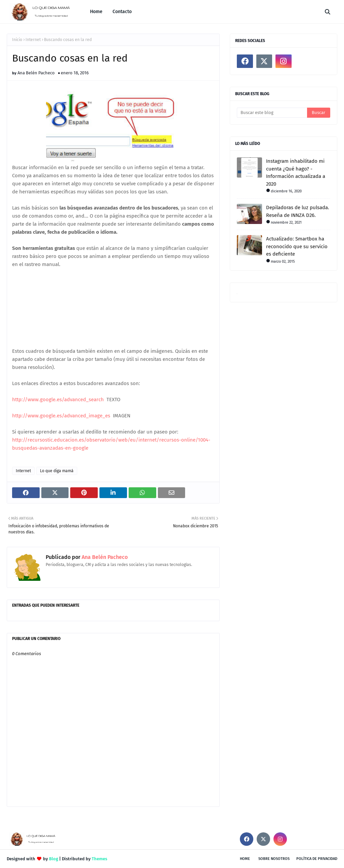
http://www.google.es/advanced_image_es (61, 416)
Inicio (17, 40)
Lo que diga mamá (57, 471)
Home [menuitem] (96, 12)
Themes (99, 859)
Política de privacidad (317, 859)
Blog (54, 859)
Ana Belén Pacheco (36, 73)
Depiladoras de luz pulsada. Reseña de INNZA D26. (298, 211)
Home (245, 859)
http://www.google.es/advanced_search (58, 400)
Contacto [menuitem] (122, 12)
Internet (33, 40)
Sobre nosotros (274, 859)
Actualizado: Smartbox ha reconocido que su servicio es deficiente (297, 246)
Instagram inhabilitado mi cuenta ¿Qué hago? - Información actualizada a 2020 (296, 173)
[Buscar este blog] (272, 113)
